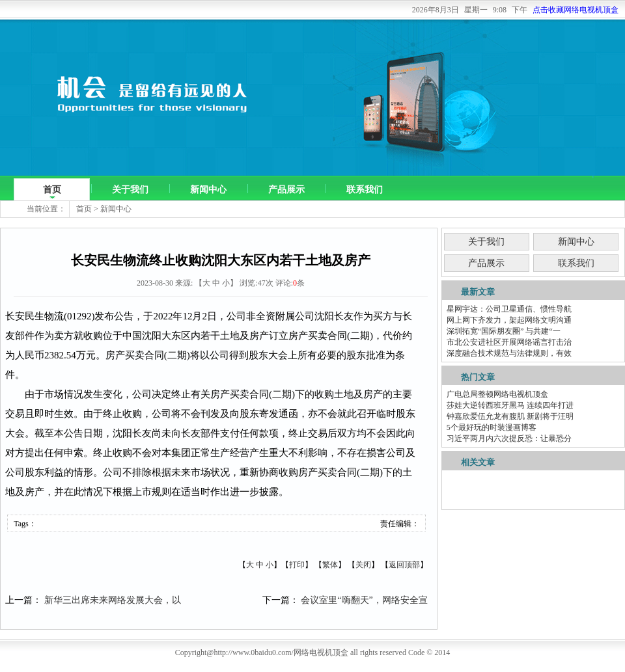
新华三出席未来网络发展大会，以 (113, 600)
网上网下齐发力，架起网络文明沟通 (509, 320)
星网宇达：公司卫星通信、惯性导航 (509, 309)
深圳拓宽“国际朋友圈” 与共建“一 (504, 331)
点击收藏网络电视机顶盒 (576, 10)
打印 (297, 565)
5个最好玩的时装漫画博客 (492, 427)
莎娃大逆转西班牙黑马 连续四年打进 (510, 405)
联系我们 (365, 190)
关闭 (363, 565)
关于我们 (130, 190)
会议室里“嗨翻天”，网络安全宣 (364, 600)
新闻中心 (208, 190)
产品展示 (286, 190)
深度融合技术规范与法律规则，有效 (509, 353)
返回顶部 (404, 565)
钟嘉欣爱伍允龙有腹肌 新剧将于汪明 (510, 416)
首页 (52, 190)
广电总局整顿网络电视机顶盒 (497, 394)
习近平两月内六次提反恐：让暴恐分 (509, 438)
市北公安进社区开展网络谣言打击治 (509, 342)
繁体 (330, 565)
